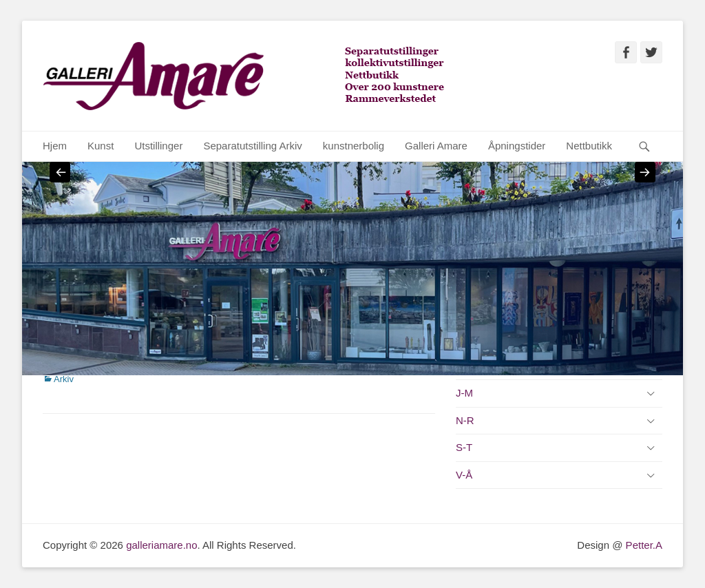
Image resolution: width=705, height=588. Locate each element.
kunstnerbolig (354, 146)
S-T (464, 447)
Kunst (101, 146)
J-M (464, 393)
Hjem (55, 146)
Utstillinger (158, 146)
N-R (465, 420)
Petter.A (642, 545)
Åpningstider (517, 146)
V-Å (464, 475)
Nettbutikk (589, 146)
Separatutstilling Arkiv (252, 146)
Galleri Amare (436, 146)
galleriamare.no (161, 545)
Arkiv (64, 379)
